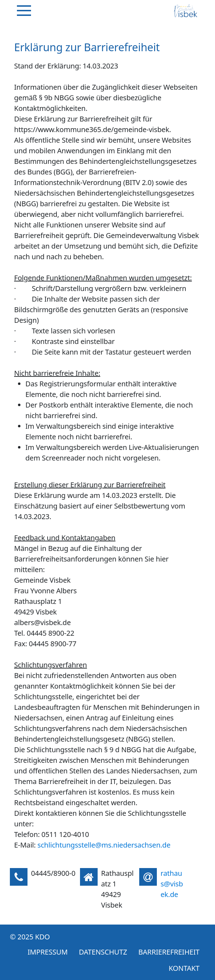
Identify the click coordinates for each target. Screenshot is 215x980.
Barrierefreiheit (169, 952)
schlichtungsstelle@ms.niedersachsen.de (104, 845)
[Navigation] (24, 11)
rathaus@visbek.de (172, 884)
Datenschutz (103, 952)
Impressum (48, 952)
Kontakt (184, 968)
